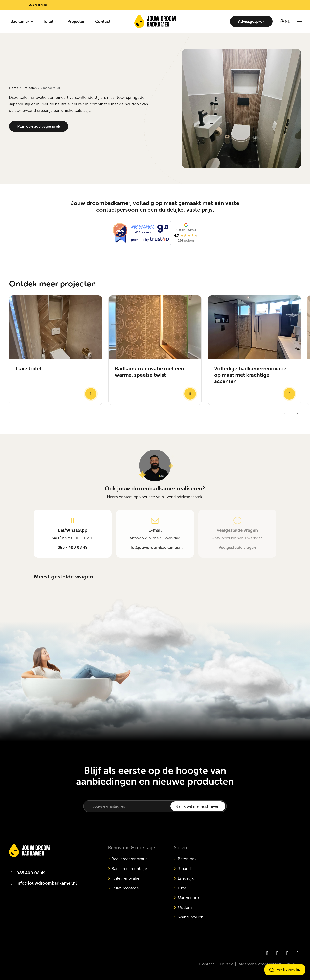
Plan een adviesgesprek (39, 126)
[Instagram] (277, 953)
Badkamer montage (129, 869)
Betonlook (187, 859)
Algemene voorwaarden (260, 964)
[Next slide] (297, 430)
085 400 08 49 (31, 873)
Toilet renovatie (126, 878)
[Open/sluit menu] (300, 21)
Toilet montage (125, 888)
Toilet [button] (49, 21)
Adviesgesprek (251, 21)
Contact (103, 21)
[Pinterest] (297, 953)
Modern (185, 907)
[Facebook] (267, 953)
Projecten (76, 21)
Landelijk (186, 878)
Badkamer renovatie (130, 859)
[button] (29, 5)
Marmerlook (189, 898)
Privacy (226, 964)
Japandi (185, 869)
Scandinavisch (191, 917)
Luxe (182, 888)
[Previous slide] (285, 430)
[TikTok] (287, 953)
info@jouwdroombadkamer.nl (47, 883)
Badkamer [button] (20, 21)
